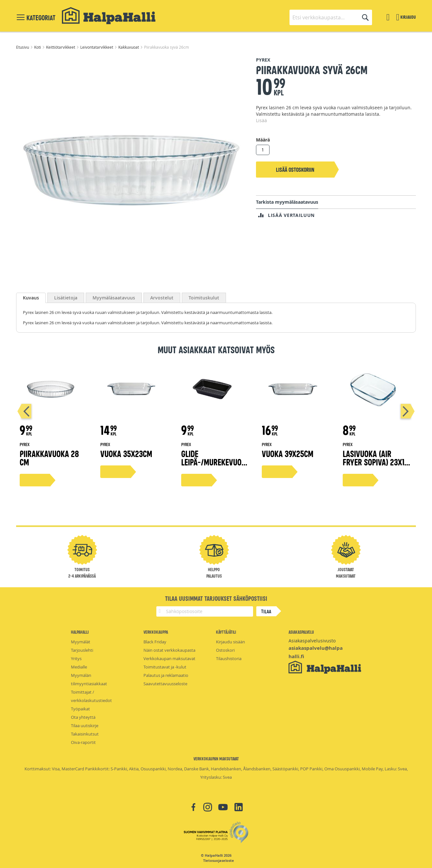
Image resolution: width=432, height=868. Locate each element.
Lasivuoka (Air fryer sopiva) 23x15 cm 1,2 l (375, 462)
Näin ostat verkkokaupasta (169, 650)
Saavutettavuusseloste (165, 684)
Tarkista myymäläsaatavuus (287, 202)
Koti (38, 47)
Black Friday (155, 642)
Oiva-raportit (83, 742)
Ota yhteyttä (83, 717)
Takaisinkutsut (85, 734)
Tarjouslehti (82, 650)
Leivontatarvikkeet (97, 47)
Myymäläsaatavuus (114, 298)
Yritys (76, 658)
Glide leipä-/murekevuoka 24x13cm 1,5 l (216, 462)
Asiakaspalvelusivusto (312, 641)
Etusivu (23, 47)
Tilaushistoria (229, 658)
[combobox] (331, 17)
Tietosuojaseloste (219, 861)
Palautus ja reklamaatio (166, 675)
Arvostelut (162, 298)
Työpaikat (80, 709)
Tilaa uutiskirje (85, 726)
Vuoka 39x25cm (288, 453)
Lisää (261, 120)
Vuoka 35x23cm (126, 453)
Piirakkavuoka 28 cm (49, 458)
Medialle (79, 667)
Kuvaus (31, 298)
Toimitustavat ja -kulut (165, 667)
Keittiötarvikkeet (61, 47)
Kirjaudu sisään (231, 642)
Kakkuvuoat (129, 47)
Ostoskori (225, 650)
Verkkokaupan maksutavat (169, 658)
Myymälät (81, 642)
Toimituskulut (204, 298)
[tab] (31, 298)
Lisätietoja (66, 298)
